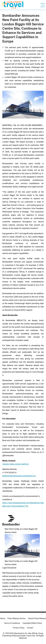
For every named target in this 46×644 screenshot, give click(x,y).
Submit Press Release (37, 618)
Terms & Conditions (12, 623)
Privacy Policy (19, 628)
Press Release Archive (17, 618)
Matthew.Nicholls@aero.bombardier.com (19, 476)
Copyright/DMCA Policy (32, 623)
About (3, 618)
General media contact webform (16, 464)
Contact (30, 628)
